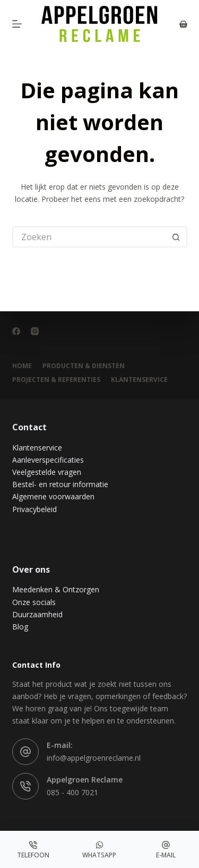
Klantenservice (37, 448)
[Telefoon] (33, 849)
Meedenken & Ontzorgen (56, 589)
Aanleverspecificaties (48, 460)
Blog (20, 627)
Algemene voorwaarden (53, 496)
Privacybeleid (34, 509)
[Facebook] (16, 331)
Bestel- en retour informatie (60, 484)
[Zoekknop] (177, 237)
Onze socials (34, 602)
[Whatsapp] (99, 849)
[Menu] (17, 24)
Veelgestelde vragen (47, 472)
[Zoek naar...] (89, 237)
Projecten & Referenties (56, 380)
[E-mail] (166, 849)
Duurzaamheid (37, 614)
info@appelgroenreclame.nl (94, 758)
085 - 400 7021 (72, 792)
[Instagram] (35, 331)
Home (22, 366)
